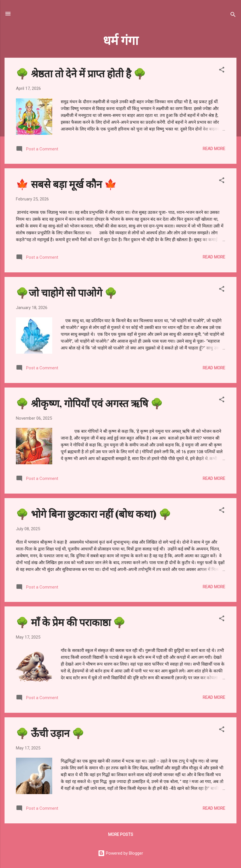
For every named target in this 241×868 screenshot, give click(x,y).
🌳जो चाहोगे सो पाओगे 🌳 (67, 292)
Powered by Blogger (121, 853)
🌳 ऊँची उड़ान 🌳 (50, 733)
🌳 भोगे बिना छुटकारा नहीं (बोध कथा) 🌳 (94, 513)
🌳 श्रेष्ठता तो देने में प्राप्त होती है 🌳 (81, 73)
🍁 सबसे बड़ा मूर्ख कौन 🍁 (66, 184)
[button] (222, 71)
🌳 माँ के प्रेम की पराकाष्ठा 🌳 (71, 622)
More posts (121, 834)
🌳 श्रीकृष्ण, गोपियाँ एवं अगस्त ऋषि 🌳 (90, 403)
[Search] (233, 15)
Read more (214, 149)
